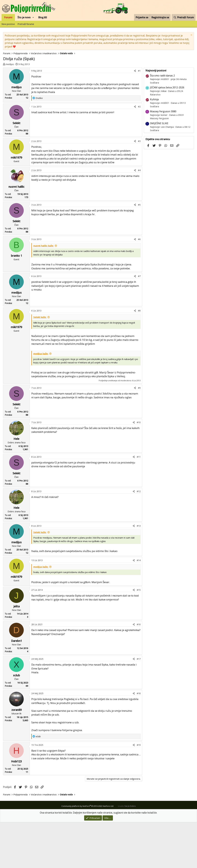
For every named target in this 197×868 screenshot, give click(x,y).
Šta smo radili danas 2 (162, 76)
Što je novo (24, 17)
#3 (139, 187)
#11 (139, 503)
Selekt (17, 169)
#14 (139, 606)
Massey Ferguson (159, 118)
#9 (139, 434)
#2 (139, 152)
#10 (139, 468)
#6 (139, 285)
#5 (139, 250)
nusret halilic (17, 232)
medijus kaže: (41, 399)
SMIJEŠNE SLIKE (159, 123)
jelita (17, 652)
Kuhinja (154, 99)
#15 (139, 636)
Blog (43, 17)
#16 (139, 670)
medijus (10, 64)
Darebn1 (17, 687)
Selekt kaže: (40, 363)
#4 (139, 216)
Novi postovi (8, 24)
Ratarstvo (155, 94)
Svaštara (154, 83)
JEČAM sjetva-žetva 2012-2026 (167, 87)
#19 (139, 791)
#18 (139, 739)
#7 (139, 322)
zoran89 (17, 756)
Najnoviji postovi (156, 70)
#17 (139, 705)
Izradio (127, 852)
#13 (139, 572)
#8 (139, 356)
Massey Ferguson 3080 (163, 111)
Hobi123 (16, 807)
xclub (17, 721)
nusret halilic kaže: (44, 291)
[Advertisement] (73, 90)
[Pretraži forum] (184, 17)
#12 (139, 537)
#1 (139, 117)
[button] (33, 17)
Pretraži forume (26, 24)
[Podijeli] (135, 117)
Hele (16, 485)
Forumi (8, 17)
